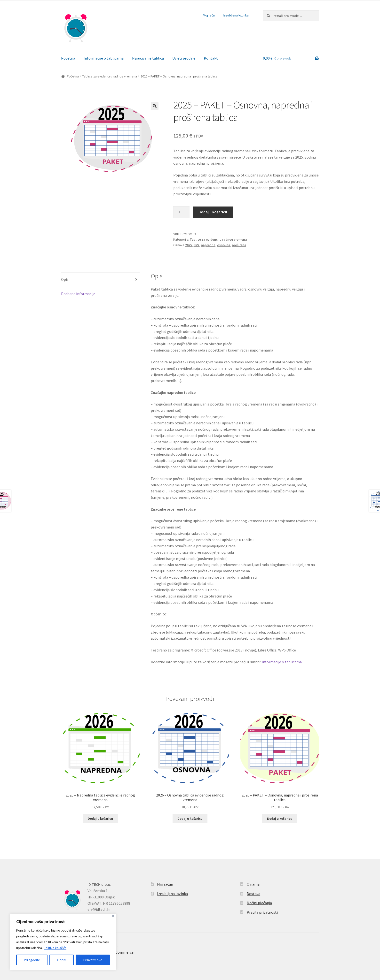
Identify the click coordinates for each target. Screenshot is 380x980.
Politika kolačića (55, 948)
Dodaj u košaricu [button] (100, 819)
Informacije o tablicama (104, 58)
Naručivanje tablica (148, 58)
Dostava (253, 894)
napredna (208, 245)
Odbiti (62, 960)
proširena (239, 245)
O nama (253, 884)
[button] (155, 106)
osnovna (224, 245)
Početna (68, 58)
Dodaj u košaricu (213, 212)
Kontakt (211, 58)
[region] (63, 942)
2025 (189, 245)
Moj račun (210, 15)
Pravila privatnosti (262, 912)
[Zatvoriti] (113, 916)
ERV (196, 245)
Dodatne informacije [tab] (78, 294)
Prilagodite (32, 960)
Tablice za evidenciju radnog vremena (110, 76)
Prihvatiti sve (93, 960)
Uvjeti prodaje (184, 58)
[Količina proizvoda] (182, 212)
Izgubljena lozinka (236, 15)
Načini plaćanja (259, 903)
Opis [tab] (65, 279)
